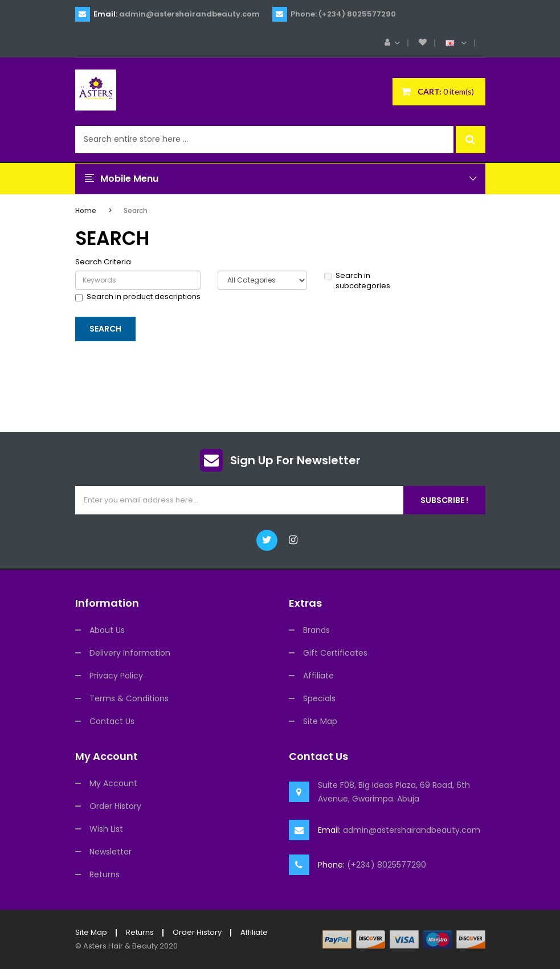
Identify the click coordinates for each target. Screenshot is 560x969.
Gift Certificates (335, 653)
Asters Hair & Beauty (120, 946)
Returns (105, 874)
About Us (107, 630)
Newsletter (111, 852)
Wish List (106, 829)
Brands (316, 630)
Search (136, 210)
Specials (319, 698)
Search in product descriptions (138, 297)
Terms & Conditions (129, 698)
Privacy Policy (116, 676)
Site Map (320, 721)
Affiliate (318, 676)
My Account (113, 783)
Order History (115, 806)
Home (86, 210)
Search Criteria (103, 262)
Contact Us (112, 721)
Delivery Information (130, 653)
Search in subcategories (357, 281)
